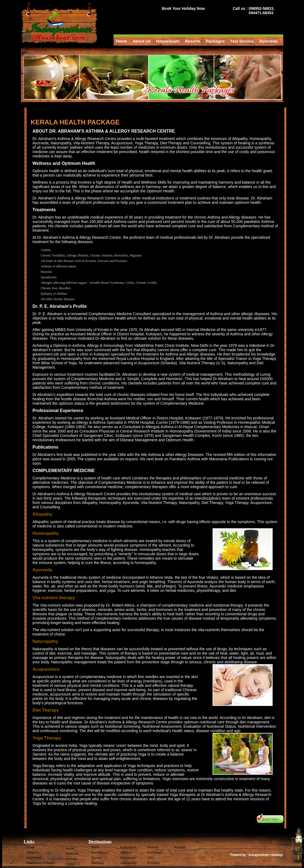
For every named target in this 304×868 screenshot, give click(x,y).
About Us (142, 41)
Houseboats (168, 41)
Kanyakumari (100, 852)
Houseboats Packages (41, 863)
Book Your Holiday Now (183, 8)
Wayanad (180, 847)
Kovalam (153, 863)
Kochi (95, 847)
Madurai (153, 847)
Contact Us (73, 864)
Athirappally (128, 863)
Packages (215, 41)
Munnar (96, 858)
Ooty (151, 858)
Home (121, 41)
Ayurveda (269, 41)
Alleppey (126, 852)
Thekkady (98, 863)
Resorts (193, 41)
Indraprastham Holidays (266, 855)
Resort (70, 848)
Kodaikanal (155, 852)
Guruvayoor (128, 858)
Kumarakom (128, 847)
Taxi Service (242, 41)
